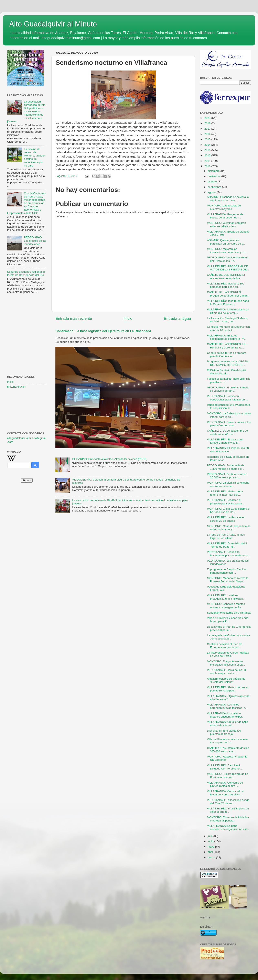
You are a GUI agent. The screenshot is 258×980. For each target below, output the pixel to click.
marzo (212, 857)
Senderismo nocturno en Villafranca (229, 613)
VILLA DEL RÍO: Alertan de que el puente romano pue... (228, 689)
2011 (208, 161)
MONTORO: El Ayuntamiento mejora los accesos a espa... (226, 663)
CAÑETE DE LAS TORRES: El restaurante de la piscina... (226, 276)
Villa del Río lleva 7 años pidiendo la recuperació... (228, 620)
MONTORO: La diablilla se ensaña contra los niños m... (228, 484)
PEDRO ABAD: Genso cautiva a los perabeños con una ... (229, 424)
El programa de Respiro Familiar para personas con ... (227, 571)
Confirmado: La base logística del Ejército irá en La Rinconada (103, 331)
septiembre (215, 187)
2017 (208, 129)
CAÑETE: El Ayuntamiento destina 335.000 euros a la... (228, 750)
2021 (208, 118)
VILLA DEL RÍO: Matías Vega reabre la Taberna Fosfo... (225, 493)
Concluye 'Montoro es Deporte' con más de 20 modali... (228, 328)
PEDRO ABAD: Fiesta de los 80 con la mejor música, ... (227, 672)
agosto (212, 192)
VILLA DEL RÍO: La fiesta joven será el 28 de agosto (226, 519)
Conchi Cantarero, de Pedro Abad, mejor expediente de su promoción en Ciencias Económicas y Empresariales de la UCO (27, 203)
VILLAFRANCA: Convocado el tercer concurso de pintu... (226, 793)
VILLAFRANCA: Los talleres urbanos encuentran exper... (226, 715)
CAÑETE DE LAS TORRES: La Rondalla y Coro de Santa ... (226, 346)
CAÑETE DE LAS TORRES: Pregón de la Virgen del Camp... (228, 294)
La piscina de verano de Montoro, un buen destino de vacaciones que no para (35, 157)
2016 (208, 134)
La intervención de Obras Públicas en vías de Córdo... (228, 654)
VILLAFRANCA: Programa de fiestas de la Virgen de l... (225, 216)
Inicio (128, 318)
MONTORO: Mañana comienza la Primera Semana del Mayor (228, 580)
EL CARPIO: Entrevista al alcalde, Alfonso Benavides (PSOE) (110, 459)
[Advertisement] (27, 317)
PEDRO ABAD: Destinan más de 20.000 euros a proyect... (227, 476)
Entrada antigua (177, 318)
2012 (208, 155)
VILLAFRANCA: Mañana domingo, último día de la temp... (228, 311)
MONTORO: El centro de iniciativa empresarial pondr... (228, 819)
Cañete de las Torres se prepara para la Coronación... (227, 354)
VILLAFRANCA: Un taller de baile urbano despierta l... (228, 724)
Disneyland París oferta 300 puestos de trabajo (224, 732)
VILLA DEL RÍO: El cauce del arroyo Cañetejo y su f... (225, 441)
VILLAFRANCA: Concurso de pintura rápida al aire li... (225, 784)
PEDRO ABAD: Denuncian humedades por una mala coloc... (229, 554)
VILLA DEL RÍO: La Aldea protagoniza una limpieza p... (226, 597)
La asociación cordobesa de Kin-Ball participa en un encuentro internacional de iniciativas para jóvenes (27, 111)
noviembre (214, 176)
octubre (213, 181)
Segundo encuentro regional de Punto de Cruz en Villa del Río (26, 273)
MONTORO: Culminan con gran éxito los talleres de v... (227, 224)
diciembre (214, 171)
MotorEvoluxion (17, 387)
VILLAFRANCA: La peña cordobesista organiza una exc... (228, 827)
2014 (208, 145)
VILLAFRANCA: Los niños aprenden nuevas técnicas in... (227, 706)
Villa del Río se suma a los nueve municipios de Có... (227, 741)
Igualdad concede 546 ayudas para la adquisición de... (229, 406)
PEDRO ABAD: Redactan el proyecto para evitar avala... (226, 502)
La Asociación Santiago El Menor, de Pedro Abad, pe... (228, 320)
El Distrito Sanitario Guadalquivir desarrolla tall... (227, 372)
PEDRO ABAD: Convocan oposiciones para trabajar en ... (227, 398)
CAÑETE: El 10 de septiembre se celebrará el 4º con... (227, 432)
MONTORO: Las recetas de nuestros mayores (224, 207)
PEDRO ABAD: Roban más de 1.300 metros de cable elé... (226, 467)
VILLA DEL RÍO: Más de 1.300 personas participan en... (226, 285)
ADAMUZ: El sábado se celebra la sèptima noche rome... (228, 199)
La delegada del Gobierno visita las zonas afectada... (229, 637)
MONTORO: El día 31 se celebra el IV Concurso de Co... (229, 510)
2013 (208, 150)
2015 (208, 139)
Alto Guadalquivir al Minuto (53, 24)
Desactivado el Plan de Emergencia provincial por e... (229, 628)
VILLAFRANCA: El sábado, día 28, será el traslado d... (228, 450)
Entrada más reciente (74, 318)
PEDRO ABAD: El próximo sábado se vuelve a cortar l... (228, 389)
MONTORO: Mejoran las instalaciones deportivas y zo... (227, 251)
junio (211, 841)
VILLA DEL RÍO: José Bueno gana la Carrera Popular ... (228, 303)
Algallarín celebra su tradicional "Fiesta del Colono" (226, 680)
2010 (208, 166)
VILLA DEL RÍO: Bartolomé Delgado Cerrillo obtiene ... (225, 767)
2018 (208, 123)
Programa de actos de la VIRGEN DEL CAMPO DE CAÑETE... (228, 363)
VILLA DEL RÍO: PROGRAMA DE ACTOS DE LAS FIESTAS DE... (228, 268)
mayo (211, 847)
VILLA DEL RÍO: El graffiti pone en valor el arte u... (228, 810)
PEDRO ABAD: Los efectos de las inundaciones (35, 241)
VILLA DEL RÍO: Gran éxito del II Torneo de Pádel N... (227, 545)
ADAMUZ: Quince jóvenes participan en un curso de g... (226, 242)
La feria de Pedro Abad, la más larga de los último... (226, 536)
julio (211, 836)
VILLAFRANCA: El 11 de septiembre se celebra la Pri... (227, 337)
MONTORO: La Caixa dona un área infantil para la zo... (229, 415)
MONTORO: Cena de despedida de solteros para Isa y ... (229, 528)
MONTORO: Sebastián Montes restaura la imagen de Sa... (226, 606)
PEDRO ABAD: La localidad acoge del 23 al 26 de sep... (228, 802)
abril (211, 852)
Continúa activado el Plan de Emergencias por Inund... (225, 646)
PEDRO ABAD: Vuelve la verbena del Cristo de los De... (228, 259)
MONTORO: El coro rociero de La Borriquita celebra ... (228, 776)
